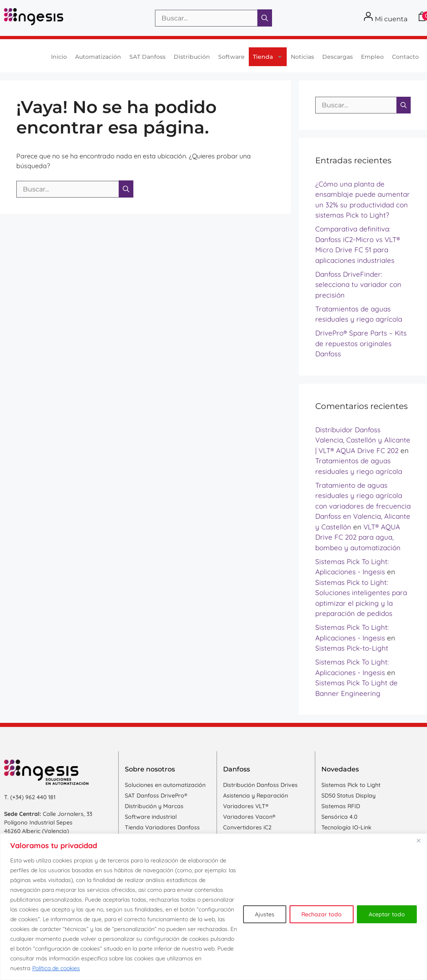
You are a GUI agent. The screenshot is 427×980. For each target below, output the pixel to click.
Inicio (59, 57)
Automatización (98, 57)
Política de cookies (56, 968)
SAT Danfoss (147, 57)
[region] (213, 907)
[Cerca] (418, 840)
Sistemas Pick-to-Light (352, 648)
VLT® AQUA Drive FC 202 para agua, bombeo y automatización (358, 537)
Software (231, 57)
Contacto (405, 57)
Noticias (302, 57)
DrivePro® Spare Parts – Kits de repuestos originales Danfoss (361, 343)
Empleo (372, 57)
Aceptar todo (387, 914)
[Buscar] (265, 18)
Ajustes (265, 914)
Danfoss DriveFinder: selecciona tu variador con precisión (358, 284)
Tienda (268, 57)
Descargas (337, 57)
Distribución (192, 57)
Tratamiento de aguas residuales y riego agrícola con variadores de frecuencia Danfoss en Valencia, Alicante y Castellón (363, 506)
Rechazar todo (322, 914)
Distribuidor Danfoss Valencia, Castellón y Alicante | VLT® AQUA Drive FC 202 (363, 440)
